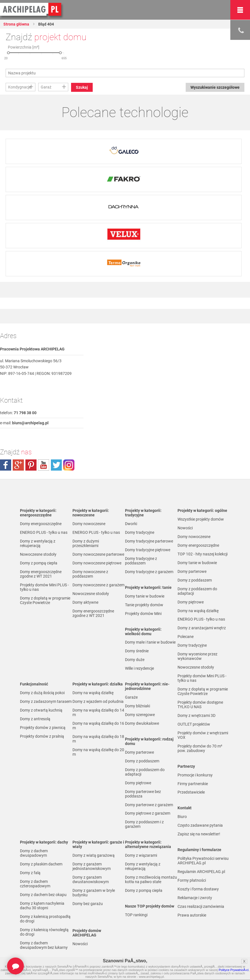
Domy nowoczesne (89, 524)
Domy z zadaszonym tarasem (46, 701)
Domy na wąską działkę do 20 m (98, 752)
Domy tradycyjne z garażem (149, 572)
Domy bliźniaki (137, 706)
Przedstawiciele (191, 792)
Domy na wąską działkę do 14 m (98, 712)
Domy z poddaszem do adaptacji (145, 772)
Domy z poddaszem (142, 761)
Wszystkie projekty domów (201, 519)
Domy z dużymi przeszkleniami (86, 543)
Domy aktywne (85, 602)
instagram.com (69, 465)
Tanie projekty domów (144, 605)
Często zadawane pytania (200, 825)
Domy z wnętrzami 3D (196, 715)
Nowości (80, 944)
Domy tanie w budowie (145, 596)
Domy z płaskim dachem (41, 864)
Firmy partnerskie (193, 784)
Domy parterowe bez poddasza (143, 794)
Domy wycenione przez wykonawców (197, 656)
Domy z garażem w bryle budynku (94, 893)
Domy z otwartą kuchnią (41, 710)
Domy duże (135, 660)
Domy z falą (30, 873)
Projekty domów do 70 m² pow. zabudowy (200, 748)
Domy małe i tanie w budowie (150, 642)
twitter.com (56, 465)
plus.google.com (18, 465)
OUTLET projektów (194, 724)
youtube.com (44, 465)
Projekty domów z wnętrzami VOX (203, 735)
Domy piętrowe (138, 783)
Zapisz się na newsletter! (199, 834)
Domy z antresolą (35, 719)
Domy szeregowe (140, 715)
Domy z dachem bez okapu (43, 895)
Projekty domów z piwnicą (43, 728)
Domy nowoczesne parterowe (98, 554)
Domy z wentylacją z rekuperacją (38, 543)
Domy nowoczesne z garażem (98, 585)
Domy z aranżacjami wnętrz (202, 628)
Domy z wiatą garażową (94, 855)
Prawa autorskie (192, 915)
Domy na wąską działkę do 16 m (98, 726)
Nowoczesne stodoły (38, 554)
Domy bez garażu (88, 904)
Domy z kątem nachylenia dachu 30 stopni (42, 906)
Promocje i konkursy (195, 775)
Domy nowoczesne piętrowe (97, 563)
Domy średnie (137, 651)
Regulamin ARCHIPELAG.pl (201, 872)
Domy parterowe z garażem (149, 805)
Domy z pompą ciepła (39, 563)
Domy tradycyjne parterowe (149, 541)
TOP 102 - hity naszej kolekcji (203, 554)
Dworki (131, 524)
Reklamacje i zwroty (195, 898)
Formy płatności (192, 880)
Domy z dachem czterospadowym (35, 884)
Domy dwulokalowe (142, 723)
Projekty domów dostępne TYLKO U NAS (200, 705)
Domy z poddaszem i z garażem (144, 824)
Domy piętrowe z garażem (148, 813)
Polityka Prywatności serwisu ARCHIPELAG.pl (203, 861)
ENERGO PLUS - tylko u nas (44, 532)
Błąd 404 (46, 24)
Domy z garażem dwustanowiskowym (91, 879)
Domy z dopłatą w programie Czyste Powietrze (45, 600)
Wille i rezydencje (139, 668)
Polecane (186, 637)
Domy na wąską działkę (93, 693)
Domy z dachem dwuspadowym (34, 853)
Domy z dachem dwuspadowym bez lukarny (44, 945)
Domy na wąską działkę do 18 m (98, 739)
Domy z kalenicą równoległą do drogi (44, 932)
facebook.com (6, 465)
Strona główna (16, 24)
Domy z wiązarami (141, 855)
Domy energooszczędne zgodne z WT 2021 (41, 574)
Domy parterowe (139, 752)
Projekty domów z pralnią (42, 736)
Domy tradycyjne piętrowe (148, 550)
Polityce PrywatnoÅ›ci (234, 970)
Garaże (131, 697)
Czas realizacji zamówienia (201, 906)
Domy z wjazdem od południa (98, 701)
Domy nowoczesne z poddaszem (90, 574)
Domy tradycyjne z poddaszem (141, 561)
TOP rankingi (136, 915)
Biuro (182, 817)
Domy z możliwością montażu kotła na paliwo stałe (151, 879)
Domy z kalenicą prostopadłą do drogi (45, 919)
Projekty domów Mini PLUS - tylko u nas (44, 587)
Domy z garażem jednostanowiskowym (92, 866)
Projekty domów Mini (143, 614)
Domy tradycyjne (140, 532)
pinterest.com (31, 465)
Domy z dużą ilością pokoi (42, 693)
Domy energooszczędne (41, 524)
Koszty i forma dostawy (198, 889)
